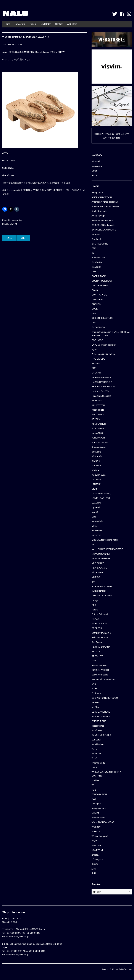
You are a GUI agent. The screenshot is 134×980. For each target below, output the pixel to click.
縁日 (94, 869)
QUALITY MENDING (101, 633)
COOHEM (96, 304)
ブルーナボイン (99, 859)
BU (93, 253)
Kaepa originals (99, 447)
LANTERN (96, 484)
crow (94, 313)
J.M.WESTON (98, 405)
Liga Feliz (96, 507)
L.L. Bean (96, 480)
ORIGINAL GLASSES (102, 596)
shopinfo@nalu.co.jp (19, 937)
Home (7, 24)
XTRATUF (96, 845)
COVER (95, 309)
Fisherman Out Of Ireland (103, 354)
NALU (15, 14)
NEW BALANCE (99, 568)
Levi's (94, 489)
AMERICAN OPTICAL (102, 197)
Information (97, 161)
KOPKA (95, 470)
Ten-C (94, 758)
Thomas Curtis (98, 763)
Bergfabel (96, 239)
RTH (94, 661)
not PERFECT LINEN (102, 586)
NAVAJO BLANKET (101, 554)
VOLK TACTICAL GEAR (103, 822)
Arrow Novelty (98, 216)
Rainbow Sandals (100, 637)
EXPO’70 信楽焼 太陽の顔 (104, 345)
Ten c (94, 749)
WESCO (96, 832)
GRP (94, 368)
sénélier (95, 707)
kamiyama (96, 452)
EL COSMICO (98, 327)
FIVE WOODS (98, 359)
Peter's (95, 610)
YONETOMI (97, 850)
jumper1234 (97, 433)
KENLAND (97, 456)
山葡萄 (95, 864)
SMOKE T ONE (99, 721)
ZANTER (96, 855)
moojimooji (97, 531)
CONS (95, 290)
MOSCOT (96, 535)
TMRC (95, 768)
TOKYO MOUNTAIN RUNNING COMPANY (106, 774)
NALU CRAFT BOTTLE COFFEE (107, 549)
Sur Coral (96, 740)
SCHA (94, 689)
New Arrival (20, 24)
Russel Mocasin (99, 665)
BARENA (96, 234)
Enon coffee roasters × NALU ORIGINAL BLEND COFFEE (111, 334)
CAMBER (96, 267)
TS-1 (94, 790)
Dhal (94, 323)
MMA (94, 526)
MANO (95, 512)
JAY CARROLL (99, 415)
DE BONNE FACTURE (102, 318)
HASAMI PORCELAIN (102, 382)
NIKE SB (96, 577)
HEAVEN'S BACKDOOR (103, 387)
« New (9, 238)
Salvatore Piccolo (100, 675)
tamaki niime (98, 744)
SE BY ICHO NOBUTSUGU (105, 698)
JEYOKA (96, 419)
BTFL (94, 248)
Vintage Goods (98, 808)
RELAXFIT (97, 651)
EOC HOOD (97, 340)
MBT (94, 517)
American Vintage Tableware (105, 202)
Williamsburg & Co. (101, 836)
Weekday (96, 827)
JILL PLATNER (99, 424)
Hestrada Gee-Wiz (100, 391)
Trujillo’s (95, 780)
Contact (59, 24)
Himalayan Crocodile (101, 396)
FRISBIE (96, 363)
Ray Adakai (97, 642)
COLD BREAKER (100, 286)
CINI (94, 272)
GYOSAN (96, 373)
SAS (94, 684)
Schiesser (96, 693)
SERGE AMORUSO (101, 712)
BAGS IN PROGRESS (102, 221)
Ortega (95, 600)
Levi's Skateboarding (101, 494)
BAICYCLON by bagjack (103, 225)
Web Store (72, 24)
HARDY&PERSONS (101, 377)
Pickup (33, 24)
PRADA (95, 619)
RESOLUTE (97, 656)
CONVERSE (98, 299)
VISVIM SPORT (99, 818)
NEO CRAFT (98, 563)
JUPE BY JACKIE (100, 442)
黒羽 (94, 873)
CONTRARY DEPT (101, 295)
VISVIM (13, 224)
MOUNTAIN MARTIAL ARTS (105, 540)
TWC (94, 799)
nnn (93, 582)
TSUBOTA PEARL (100, 794)
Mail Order (46, 24)
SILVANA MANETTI (101, 716)
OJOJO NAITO (99, 591)
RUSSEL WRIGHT (100, 670)
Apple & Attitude (99, 211)
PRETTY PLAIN (99, 624)
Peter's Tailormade (100, 614)
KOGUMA (96, 466)
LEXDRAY (96, 503)
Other (94, 171)
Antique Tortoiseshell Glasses (105, 206)
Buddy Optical (98, 258)
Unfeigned (96, 804)
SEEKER (96, 703)
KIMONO (96, 461)
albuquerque (97, 193)
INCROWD (97, 401)
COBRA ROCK (99, 276)
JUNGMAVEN (98, 438)
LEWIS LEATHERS (101, 498)
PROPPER (97, 628)
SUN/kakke (97, 730)
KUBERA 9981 (98, 475)
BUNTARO (97, 262)
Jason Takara (98, 410)
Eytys (94, 349)
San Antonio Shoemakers (103, 679)
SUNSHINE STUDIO (101, 735)
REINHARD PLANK (101, 647)
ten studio (96, 754)
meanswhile (97, 521)
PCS (94, 605)
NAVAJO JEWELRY (101, 559)
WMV (94, 841)
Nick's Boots (97, 572)
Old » (23, 238)
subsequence (98, 726)
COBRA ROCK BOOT (102, 281)
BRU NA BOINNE (100, 244)
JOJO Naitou (98, 429)
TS (93, 785)
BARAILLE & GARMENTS (104, 230)
